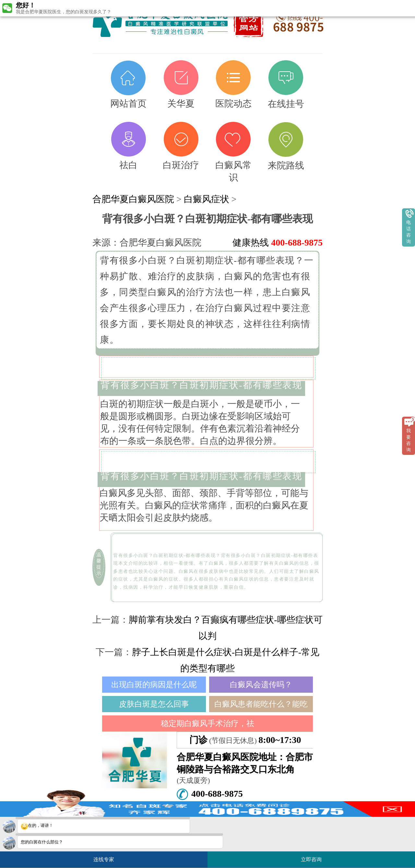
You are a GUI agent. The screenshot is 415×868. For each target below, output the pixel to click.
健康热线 (278, 243)
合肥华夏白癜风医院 (133, 199)
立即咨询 (314, 857)
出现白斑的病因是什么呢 (154, 685)
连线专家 (104, 859)
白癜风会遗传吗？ (261, 685)
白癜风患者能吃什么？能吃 (261, 704)
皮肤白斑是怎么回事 (154, 704)
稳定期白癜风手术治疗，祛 (207, 723)
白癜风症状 (207, 199)
